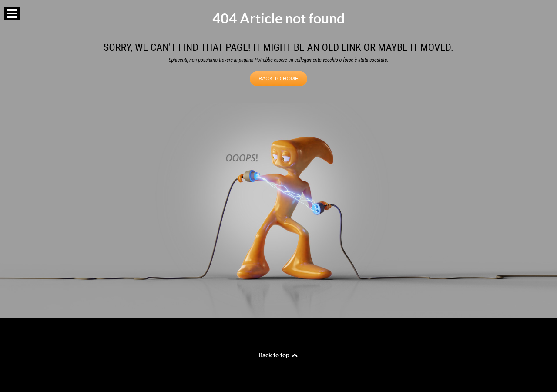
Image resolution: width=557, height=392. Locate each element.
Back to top (278, 355)
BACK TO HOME (278, 79)
